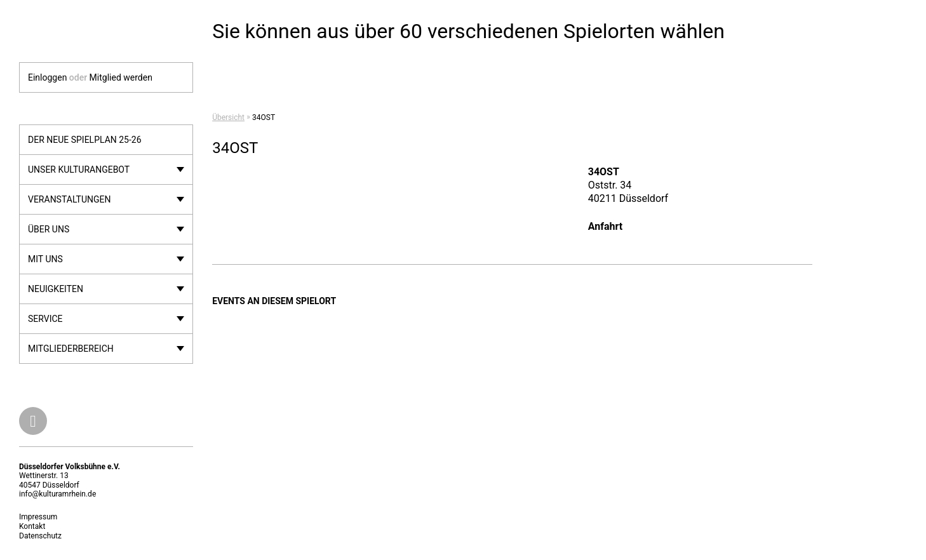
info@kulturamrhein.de (57, 494)
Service (45, 319)
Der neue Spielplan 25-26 (85, 140)
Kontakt (32, 526)
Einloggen (47, 77)
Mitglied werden (121, 77)
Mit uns (45, 259)
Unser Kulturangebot (79, 170)
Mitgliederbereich (71, 349)
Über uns (49, 229)
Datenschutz (40, 536)
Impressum (38, 517)
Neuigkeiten (56, 289)
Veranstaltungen (69, 199)
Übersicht (228, 117)
